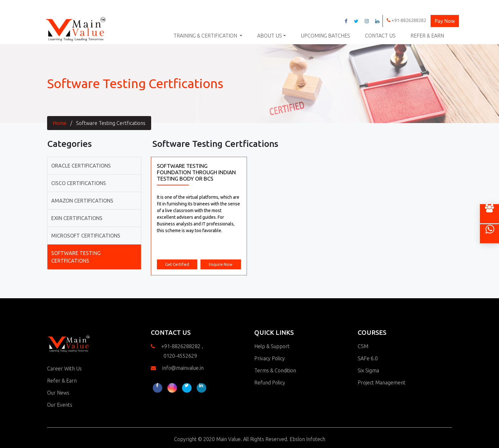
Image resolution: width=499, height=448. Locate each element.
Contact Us (380, 36)
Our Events (60, 405)
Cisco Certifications (79, 183)
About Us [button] (270, 36)
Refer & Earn (427, 36)
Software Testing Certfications (111, 123)
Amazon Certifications (82, 201)
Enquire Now (221, 264)
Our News (58, 393)
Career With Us (64, 369)
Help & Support (272, 346)
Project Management (382, 383)
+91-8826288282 (406, 20)
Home (60, 123)
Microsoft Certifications (86, 236)
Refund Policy (270, 383)
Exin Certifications (77, 218)
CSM (363, 346)
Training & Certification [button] (206, 36)
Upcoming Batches (325, 36)
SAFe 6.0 (368, 358)
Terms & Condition (275, 370)
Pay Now (445, 21)
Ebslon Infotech (307, 439)
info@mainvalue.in (183, 368)
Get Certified (177, 264)
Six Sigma (368, 370)
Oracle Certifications (81, 166)
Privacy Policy (270, 358)
